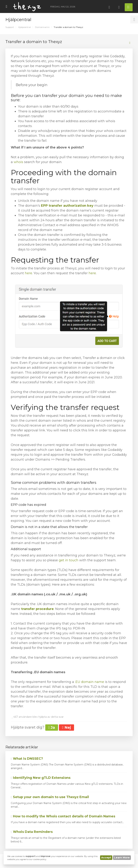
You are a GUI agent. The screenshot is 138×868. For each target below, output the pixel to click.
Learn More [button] (122, 858)
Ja (52, 727)
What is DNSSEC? (27, 759)
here (28, 273)
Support (10, 27)
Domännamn (42, 27)
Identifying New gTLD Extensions (41, 778)
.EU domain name (89, 682)
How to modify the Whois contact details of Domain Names (63, 816)
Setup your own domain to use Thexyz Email (50, 797)
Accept (106, 858)
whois (19, 162)
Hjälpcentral (24, 27)
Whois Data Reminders (32, 832)
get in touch (69, 560)
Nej (66, 727)
